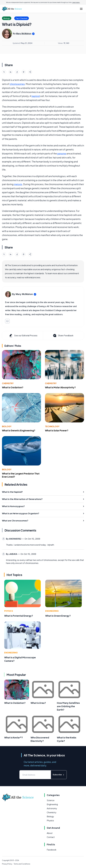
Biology (7, 426)
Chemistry (8, 383)
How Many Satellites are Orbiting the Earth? (68, 706)
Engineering (52, 611)
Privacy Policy (7, 864)
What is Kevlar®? (14, 737)
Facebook (52, 850)
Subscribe (59, 775)
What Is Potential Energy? (19, 616)
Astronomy (52, 808)
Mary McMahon (24, 34)
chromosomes (17, 84)
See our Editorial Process (23, 336)
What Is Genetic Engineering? (19, 430)
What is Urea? (38, 703)
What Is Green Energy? (58, 616)
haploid (36, 96)
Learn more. (76, 2)
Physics (9, 611)
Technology (52, 426)
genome (62, 153)
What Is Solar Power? (57, 430)
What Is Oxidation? (13, 387)
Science (51, 800)
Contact (51, 837)
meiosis (18, 184)
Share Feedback (63, 336)
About (50, 833)
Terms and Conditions (22, 864)
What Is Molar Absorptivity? (60, 387)
